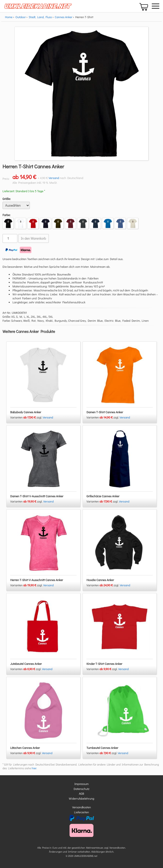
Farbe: (6, 215)
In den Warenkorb (34, 238)
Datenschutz (82, 789)
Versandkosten (81, 807)
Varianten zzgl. (26, 417)
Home (9, 17)
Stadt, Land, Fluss (40, 17)
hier (34, 768)
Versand (54, 178)
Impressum (82, 784)
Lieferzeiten (81, 812)
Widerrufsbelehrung (81, 798)
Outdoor (21, 17)
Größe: (7, 199)
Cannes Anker (64, 17)
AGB (82, 793)
